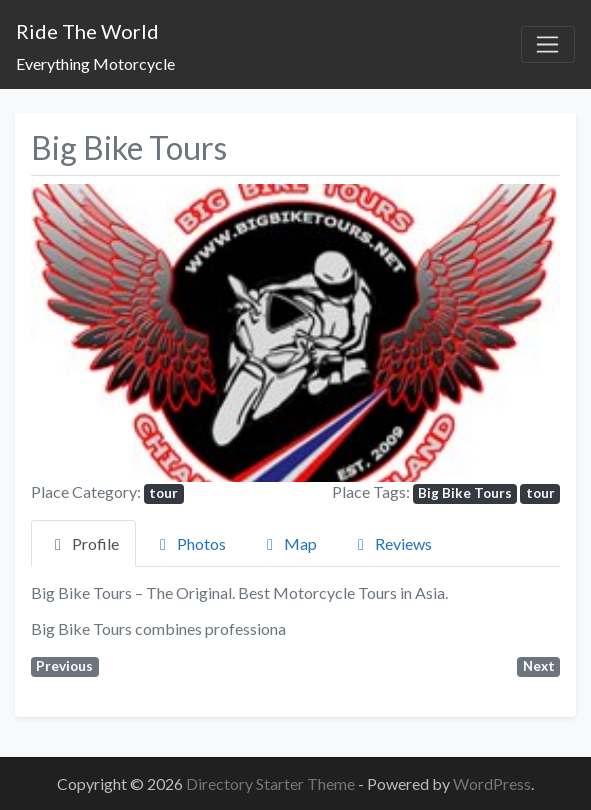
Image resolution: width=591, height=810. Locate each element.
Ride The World (87, 31)
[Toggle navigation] (548, 45)
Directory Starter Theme (272, 783)
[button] (70, 333)
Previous (64, 666)
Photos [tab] (189, 543)
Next (539, 666)
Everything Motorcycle (95, 63)
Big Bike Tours (465, 493)
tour (163, 493)
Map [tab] (288, 543)
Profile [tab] (83, 543)
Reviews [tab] (391, 543)
